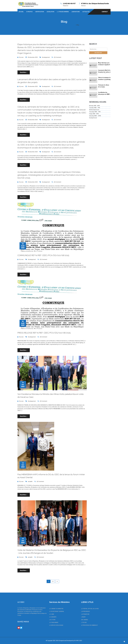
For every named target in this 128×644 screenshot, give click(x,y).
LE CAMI (52, 614)
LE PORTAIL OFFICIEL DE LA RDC (90, 609)
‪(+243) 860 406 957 (69, 4)
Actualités (86, 12)
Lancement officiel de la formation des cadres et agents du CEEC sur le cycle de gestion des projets (104, 72)
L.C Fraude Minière (63, 12)
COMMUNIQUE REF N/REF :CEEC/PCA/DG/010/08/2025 (43, 255)
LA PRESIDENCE (86, 611)
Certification (40, 12)
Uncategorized (46, 57)
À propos (29, 12)
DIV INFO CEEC (78, 641)
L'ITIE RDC (84, 622)
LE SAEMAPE (53, 617)
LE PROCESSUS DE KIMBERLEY (90, 625)
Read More (24, 72)
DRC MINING (85, 620)
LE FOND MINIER (54, 622)
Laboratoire (76, 12)
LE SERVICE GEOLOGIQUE (56, 625)
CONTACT (105, 12)
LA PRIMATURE (85, 614)
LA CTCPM (52, 620)
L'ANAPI (83, 617)
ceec (22, 57)
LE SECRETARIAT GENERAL (57, 611)
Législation (50, 12)
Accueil (21, 12)
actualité (30, 481)
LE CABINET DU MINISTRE (56, 609)
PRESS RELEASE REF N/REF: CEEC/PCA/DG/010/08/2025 (44, 333)
